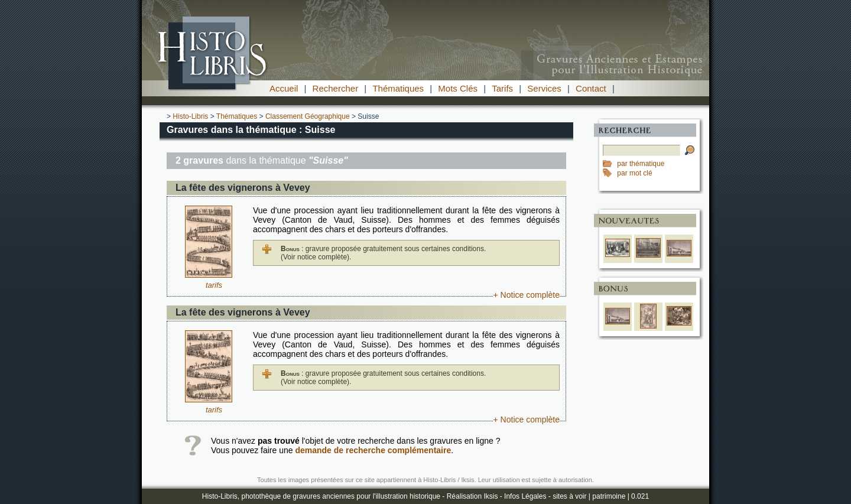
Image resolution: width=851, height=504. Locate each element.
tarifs (214, 285)
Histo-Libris (190, 116)
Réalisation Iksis (472, 496)
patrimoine (609, 496)
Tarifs (502, 88)
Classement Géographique (308, 116)
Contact (591, 88)
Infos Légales (525, 496)
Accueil (284, 88)
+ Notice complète (527, 295)
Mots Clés (458, 88)
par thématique (641, 164)
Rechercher (336, 88)
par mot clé (634, 173)
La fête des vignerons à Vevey (243, 188)
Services (544, 88)
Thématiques (398, 88)
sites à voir (569, 496)
